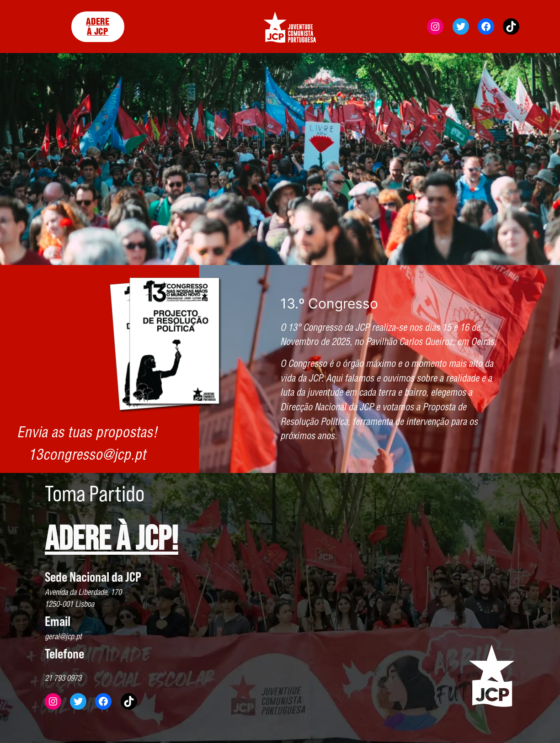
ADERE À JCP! (112, 539)
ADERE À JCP (98, 27)
